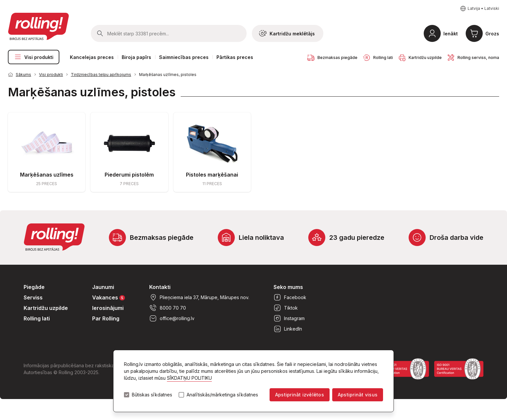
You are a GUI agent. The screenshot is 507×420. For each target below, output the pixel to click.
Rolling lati (37, 318)
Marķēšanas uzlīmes (47, 175)
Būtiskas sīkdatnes (152, 395)
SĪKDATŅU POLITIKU (189, 378)
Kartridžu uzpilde (46, 308)
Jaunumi (103, 287)
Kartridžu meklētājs (287, 33)
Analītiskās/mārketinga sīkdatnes (222, 395)
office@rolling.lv (172, 318)
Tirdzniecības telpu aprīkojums (101, 75)
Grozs (492, 34)
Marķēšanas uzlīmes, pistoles (168, 75)
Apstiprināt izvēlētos (300, 395)
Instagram (289, 318)
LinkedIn (288, 329)
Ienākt (451, 34)
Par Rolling (106, 318)
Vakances (109, 297)
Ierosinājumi (108, 308)
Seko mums (288, 287)
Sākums (23, 75)
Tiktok (286, 308)
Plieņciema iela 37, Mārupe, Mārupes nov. (199, 297)
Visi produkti (34, 57)
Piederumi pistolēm (129, 175)
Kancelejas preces (92, 57)
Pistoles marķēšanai (212, 175)
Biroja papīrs (136, 57)
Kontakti (160, 287)
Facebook (290, 297)
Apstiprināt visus (358, 395)
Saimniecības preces (184, 57)
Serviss (33, 297)
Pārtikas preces (235, 57)
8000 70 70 (168, 308)
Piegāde (34, 287)
